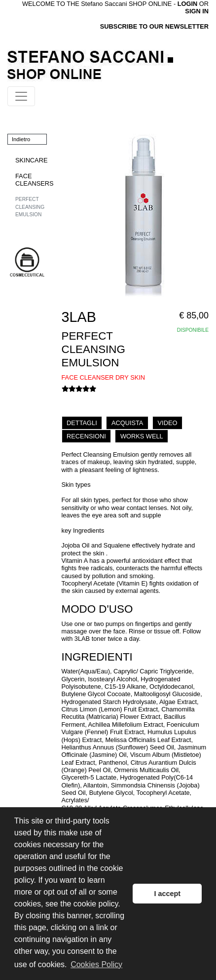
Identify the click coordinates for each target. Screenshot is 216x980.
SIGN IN (197, 11)
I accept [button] (167, 894)
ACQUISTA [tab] (127, 423)
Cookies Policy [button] (96, 964)
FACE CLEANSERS (35, 180)
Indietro (21, 139)
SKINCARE (31, 160)
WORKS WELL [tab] (142, 436)
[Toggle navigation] (21, 96)
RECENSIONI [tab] (86, 436)
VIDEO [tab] (168, 423)
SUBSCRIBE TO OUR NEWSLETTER (154, 26)
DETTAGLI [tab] (82, 423)
